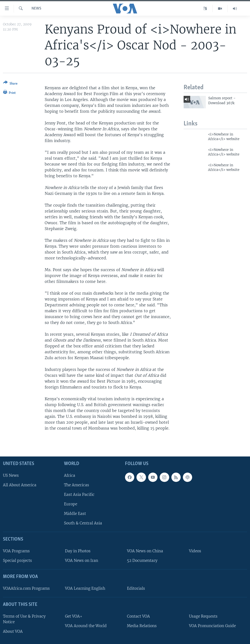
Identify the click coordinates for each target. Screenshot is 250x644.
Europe (71, 504)
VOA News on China (145, 551)
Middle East (75, 514)
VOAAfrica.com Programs (26, 588)
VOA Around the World (86, 626)
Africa (70, 475)
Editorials (136, 588)
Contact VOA (138, 616)
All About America (20, 485)
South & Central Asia (83, 523)
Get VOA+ (74, 616)
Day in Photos (78, 551)
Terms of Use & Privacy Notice (24, 619)
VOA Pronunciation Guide (212, 626)
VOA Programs (16, 551)
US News (11, 475)
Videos (195, 551)
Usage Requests (203, 616)
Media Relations (142, 626)
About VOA (13, 631)
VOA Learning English (85, 588)
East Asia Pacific (79, 494)
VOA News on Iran (82, 561)
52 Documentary (142, 561)
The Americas (77, 485)
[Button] (10, 84)
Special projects (17, 561)
